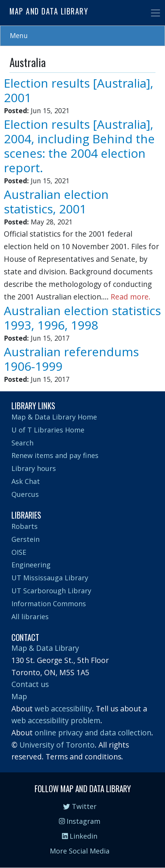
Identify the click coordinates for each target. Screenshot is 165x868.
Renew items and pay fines (55, 455)
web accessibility (63, 709)
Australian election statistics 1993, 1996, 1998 (82, 318)
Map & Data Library (45, 648)
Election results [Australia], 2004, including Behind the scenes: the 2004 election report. (79, 146)
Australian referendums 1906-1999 (71, 359)
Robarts (25, 526)
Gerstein (25, 539)
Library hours (34, 468)
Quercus (25, 494)
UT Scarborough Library (51, 591)
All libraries (30, 617)
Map (19, 696)
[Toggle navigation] (155, 13)
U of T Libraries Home (48, 430)
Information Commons (49, 604)
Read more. (131, 297)
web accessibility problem (56, 720)
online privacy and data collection (93, 733)
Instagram (80, 821)
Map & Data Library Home (54, 417)
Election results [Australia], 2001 (79, 90)
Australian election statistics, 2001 (56, 201)
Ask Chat (26, 481)
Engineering (31, 565)
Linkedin (80, 836)
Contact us (30, 684)
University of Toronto (57, 745)
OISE (19, 552)
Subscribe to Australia (13, 388)
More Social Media (80, 851)
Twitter (80, 806)
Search (22, 443)
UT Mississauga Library (50, 578)
